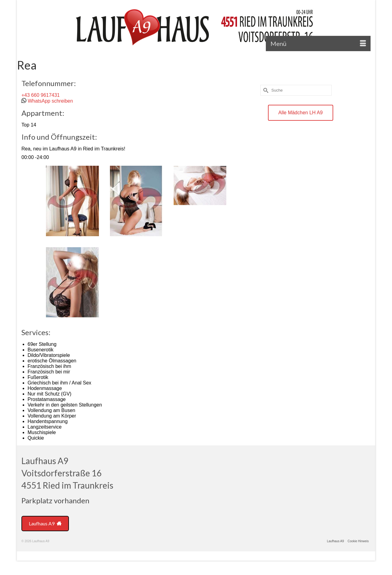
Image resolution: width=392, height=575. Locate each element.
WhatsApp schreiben (50, 101)
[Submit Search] (265, 90)
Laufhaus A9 (45, 523)
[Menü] (318, 44)
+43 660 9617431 (41, 95)
